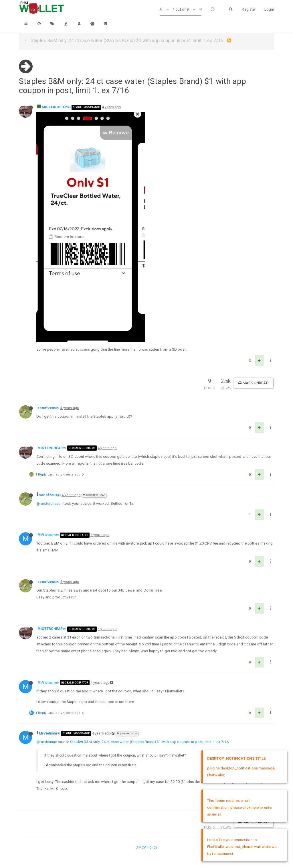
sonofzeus (47, 408)
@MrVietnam (127, 734)
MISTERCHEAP (54, 107)
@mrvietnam (47, 742)
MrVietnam (46, 535)
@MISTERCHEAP (94, 495)
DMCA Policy (146, 847)
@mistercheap (48, 503)
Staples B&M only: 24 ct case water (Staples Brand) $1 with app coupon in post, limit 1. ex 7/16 (149, 742)
